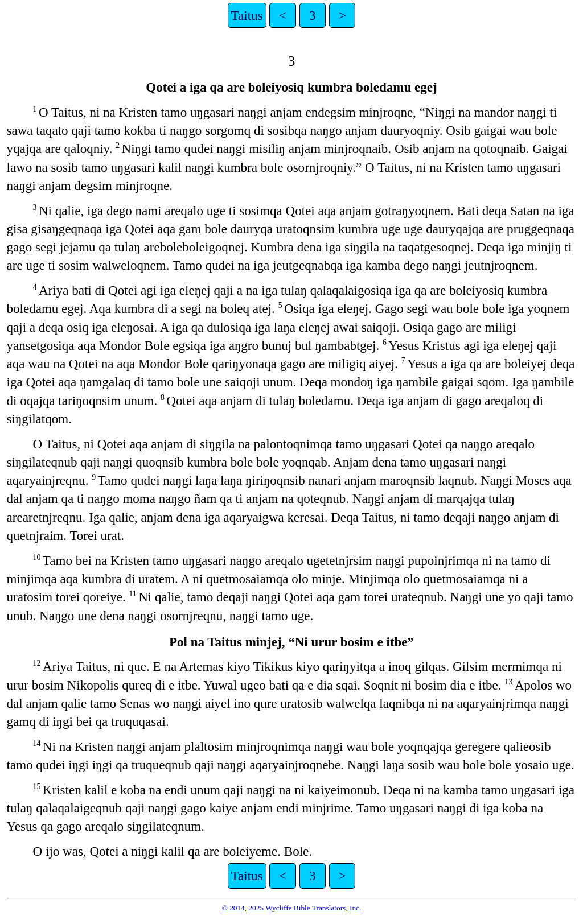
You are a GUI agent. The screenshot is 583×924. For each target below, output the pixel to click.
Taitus (247, 15)
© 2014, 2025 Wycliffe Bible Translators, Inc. (292, 908)
